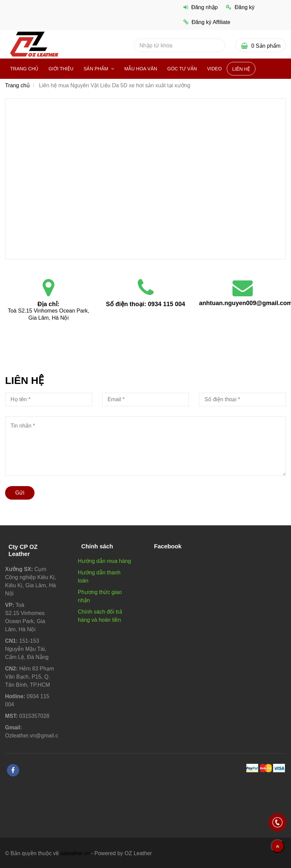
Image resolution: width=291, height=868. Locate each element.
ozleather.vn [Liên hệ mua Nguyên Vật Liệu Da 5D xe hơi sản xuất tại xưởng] (75, 853)
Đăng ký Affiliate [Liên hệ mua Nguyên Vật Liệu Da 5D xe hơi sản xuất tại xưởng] (207, 22)
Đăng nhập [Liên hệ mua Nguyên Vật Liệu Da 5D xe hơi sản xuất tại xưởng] (201, 7)
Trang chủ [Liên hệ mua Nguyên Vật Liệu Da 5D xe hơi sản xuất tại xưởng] (24, 69)
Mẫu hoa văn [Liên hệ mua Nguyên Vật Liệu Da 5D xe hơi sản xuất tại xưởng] (141, 69)
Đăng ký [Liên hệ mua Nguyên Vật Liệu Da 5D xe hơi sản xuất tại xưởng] (240, 7)
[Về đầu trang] (277, 846)
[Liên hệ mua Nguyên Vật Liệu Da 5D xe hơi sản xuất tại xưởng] (145, 178)
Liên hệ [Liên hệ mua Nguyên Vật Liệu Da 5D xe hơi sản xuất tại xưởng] (241, 69)
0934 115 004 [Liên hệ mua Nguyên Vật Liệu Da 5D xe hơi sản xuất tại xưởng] (166, 304)
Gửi (20, 493)
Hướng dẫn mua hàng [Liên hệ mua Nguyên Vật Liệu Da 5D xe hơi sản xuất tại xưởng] (104, 561)
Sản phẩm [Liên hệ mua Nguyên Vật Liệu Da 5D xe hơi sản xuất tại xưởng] (96, 69)
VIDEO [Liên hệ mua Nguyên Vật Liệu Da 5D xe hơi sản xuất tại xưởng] (215, 69)
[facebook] (13, 770)
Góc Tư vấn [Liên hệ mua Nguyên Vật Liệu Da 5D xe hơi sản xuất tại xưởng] (182, 69)
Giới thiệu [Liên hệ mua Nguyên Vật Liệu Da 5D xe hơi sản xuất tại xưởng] (61, 69)
